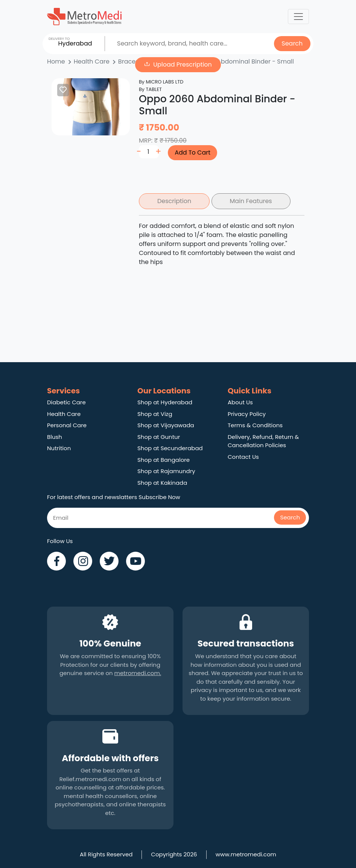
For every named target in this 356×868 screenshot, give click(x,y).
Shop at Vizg (155, 414)
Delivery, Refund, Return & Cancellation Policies (263, 441)
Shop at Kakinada (162, 483)
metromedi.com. (138, 673)
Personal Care (67, 425)
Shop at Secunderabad (170, 448)
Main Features (251, 201)
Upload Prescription (183, 64)
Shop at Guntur (159, 437)
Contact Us (243, 457)
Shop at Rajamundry (166, 471)
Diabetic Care (66, 402)
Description (174, 201)
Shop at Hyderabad (165, 402)
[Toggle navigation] (298, 17)
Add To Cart (192, 153)
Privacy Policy (247, 414)
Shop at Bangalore (164, 460)
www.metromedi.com (246, 854)
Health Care (64, 414)
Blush (55, 437)
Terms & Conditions (255, 425)
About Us (240, 402)
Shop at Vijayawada (166, 425)
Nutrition (59, 448)
